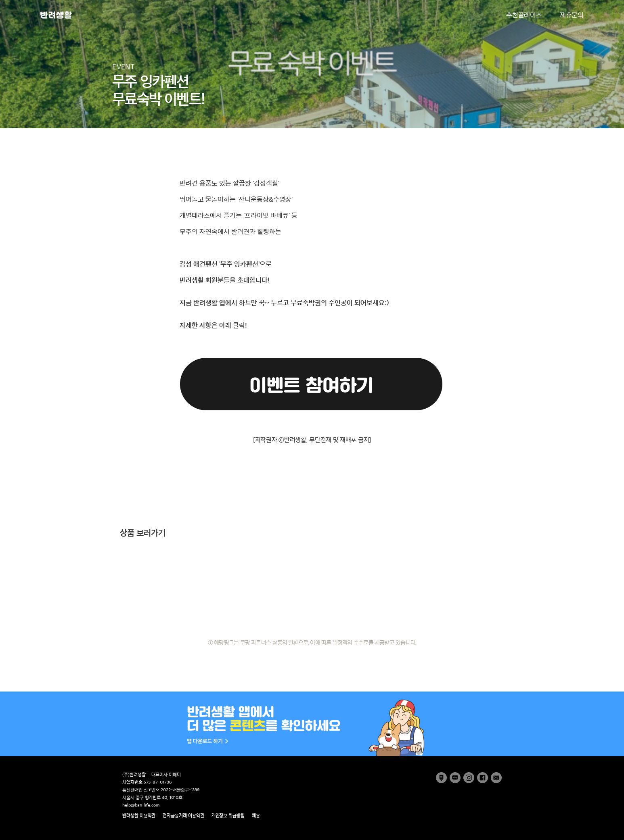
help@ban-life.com (141, 805)
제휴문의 (572, 15)
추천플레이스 (524, 15)
